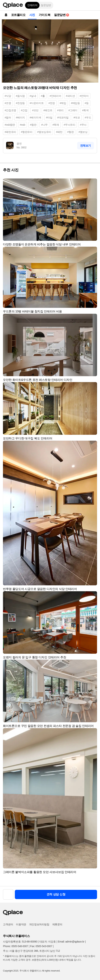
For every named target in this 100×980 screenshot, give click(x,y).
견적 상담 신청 (56, 894)
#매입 (63, 103)
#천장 (52, 103)
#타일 (49, 118)
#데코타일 (63, 118)
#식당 (8, 96)
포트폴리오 (18, 15)
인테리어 (32, 5)
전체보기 (86, 146)
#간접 (24, 110)
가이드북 (45, 15)
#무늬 (83, 125)
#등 (87, 103)
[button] (94, 5)
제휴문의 (57, 924)
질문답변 (46, 5)
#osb (23, 125)
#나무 (44, 125)
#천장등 (20, 103)
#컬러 (8, 118)
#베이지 (20, 118)
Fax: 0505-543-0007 (41, 946)
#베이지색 (35, 118)
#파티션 (70, 96)
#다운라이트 (37, 103)
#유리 (60, 110)
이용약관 (21, 924)
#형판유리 (27, 132)
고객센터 (8, 924)
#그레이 (73, 110)
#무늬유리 (70, 125)
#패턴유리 (10, 132)
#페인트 (48, 110)
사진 (32, 15)
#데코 (77, 118)
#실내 (33, 96)
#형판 (71, 132)
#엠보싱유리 (44, 132)
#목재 (56, 125)
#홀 (43, 96)
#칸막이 (84, 96)
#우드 (88, 118)
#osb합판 (10, 125)
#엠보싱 (83, 132)
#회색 (85, 110)
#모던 (35, 110)
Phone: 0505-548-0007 (15, 946)
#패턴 (59, 132)
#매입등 (75, 103)
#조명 (8, 103)
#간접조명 (10, 110)
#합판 (33, 125)
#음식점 (20, 96)
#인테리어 (55, 96)
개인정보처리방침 (39, 924)
